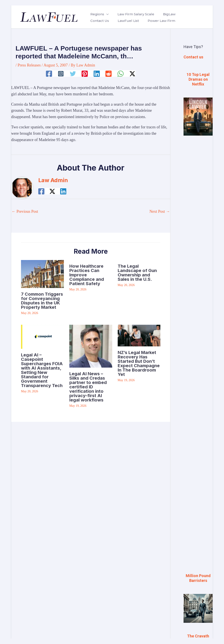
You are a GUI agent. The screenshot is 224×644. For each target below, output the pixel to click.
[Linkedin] (97, 74)
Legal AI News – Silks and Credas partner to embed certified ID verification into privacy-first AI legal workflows (88, 387)
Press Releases (29, 65)
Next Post (160, 211)
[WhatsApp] (121, 74)
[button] (106, 14)
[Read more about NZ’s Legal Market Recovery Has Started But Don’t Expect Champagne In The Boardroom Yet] (139, 335)
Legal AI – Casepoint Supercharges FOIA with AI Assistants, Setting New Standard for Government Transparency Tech (42, 370)
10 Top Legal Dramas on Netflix (198, 79)
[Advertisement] (198, 212)
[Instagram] (61, 74)
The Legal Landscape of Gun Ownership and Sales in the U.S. (137, 273)
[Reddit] (108, 74)
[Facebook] (49, 74)
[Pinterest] (85, 74)
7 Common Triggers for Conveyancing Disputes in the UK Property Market (42, 301)
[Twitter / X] (132, 74)
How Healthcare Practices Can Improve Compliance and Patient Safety (87, 275)
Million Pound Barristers (198, 578)
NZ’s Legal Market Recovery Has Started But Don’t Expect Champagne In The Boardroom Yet (139, 363)
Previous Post (25, 211)
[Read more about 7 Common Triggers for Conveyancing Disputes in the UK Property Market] (42, 274)
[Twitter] (73, 74)
